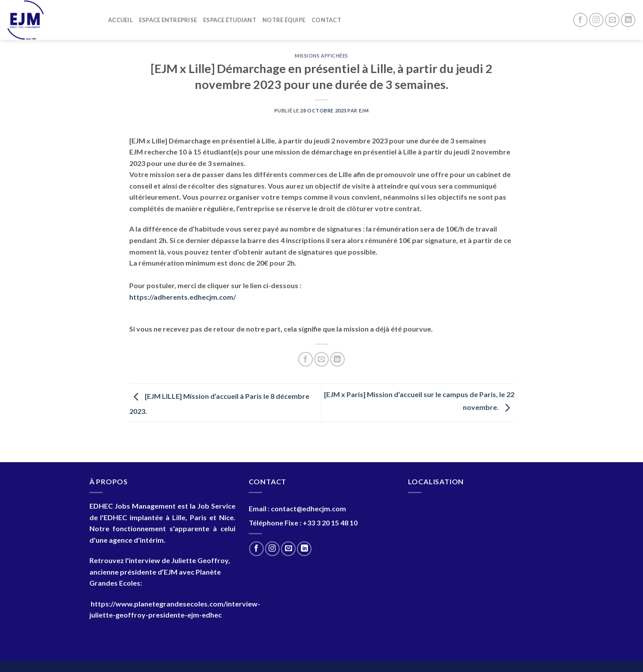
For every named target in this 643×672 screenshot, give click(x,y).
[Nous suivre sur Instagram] (596, 20)
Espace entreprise (168, 20)
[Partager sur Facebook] (306, 359)
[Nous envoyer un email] (612, 20)
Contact (326, 20)
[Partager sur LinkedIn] (337, 359)
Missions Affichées (321, 56)
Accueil (120, 20)
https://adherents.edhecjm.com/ (183, 297)
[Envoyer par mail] (321, 359)
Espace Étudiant (230, 20)
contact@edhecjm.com (308, 508)
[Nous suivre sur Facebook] (580, 20)
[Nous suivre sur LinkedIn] (628, 20)
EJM (364, 110)
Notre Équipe (284, 20)
